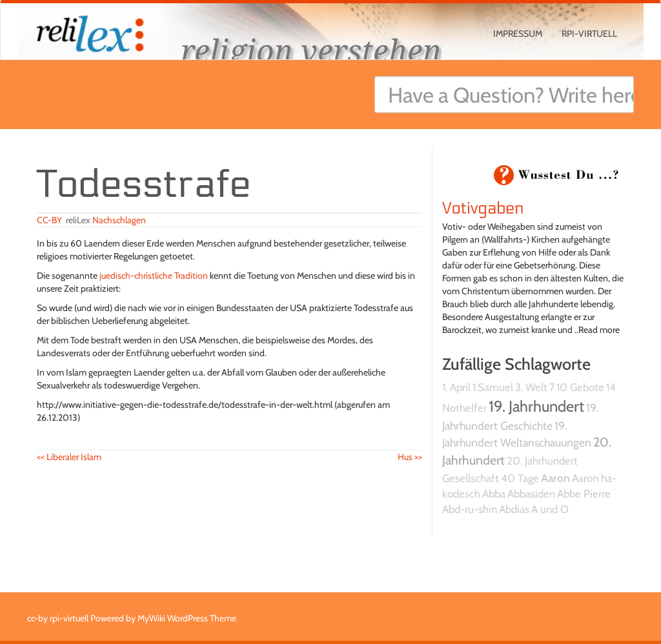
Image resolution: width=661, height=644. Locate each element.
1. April (456, 387)
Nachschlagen (119, 220)
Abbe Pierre (584, 494)
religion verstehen (311, 50)
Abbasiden (531, 494)
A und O (550, 509)
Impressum (518, 34)
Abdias (514, 509)
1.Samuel (493, 387)
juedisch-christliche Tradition (154, 276)
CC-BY (49, 220)
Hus (410, 457)
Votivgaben (483, 208)
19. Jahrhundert (536, 406)
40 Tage (520, 478)
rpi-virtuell (589, 34)
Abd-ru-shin (470, 509)
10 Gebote (580, 387)
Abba (494, 494)
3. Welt (531, 387)
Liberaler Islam (69, 457)
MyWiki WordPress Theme (187, 618)
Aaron (555, 478)
